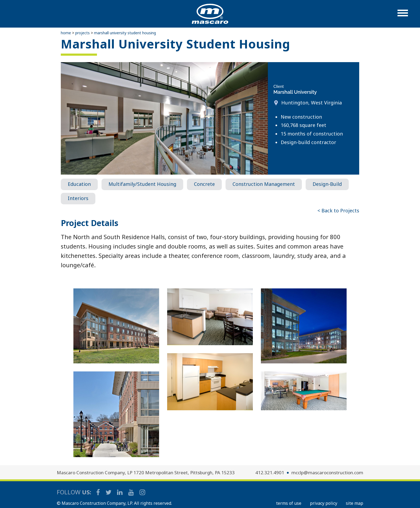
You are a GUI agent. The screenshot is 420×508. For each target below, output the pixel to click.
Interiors (78, 198)
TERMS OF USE (289, 503)
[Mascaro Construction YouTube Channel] (132, 492)
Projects (82, 33)
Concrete (204, 184)
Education (79, 184)
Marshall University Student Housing (125, 33)
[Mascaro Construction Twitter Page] (109, 492)
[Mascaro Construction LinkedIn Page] (120, 492)
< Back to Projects (338, 210)
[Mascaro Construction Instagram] (142, 492)
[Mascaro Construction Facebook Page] (98, 492)
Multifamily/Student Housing (142, 184)
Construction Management (264, 184)
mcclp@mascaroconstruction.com (327, 473)
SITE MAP (355, 503)
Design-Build (327, 184)
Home (66, 33)
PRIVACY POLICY (324, 503)
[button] (403, 16)
